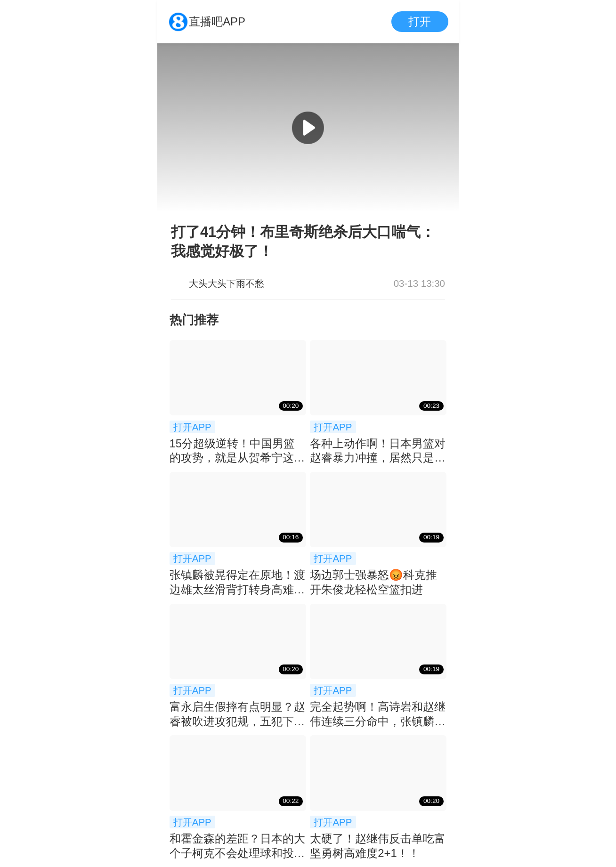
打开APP (192, 427)
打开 (420, 21)
